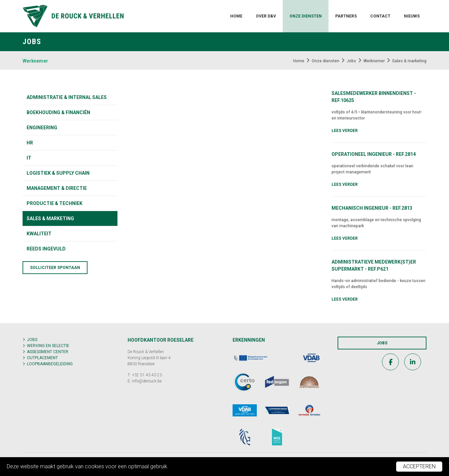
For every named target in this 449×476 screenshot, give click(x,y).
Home (236, 16)
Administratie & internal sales (67, 97)
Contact (380, 16)
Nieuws (412, 16)
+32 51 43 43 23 (147, 375)
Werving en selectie (48, 346)
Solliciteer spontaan (55, 268)
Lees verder (345, 131)
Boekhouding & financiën (58, 112)
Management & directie (57, 188)
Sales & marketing (50, 218)
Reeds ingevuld (46, 249)
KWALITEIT (39, 234)
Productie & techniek (55, 203)
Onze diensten (306, 16)
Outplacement (42, 358)
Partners (346, 16)
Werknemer (35, 61)
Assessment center (48, 352)
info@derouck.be (147, 381)
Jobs (32, 340)
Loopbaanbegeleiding (50, 364)
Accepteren (419, 466)
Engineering (42, 128)
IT (29, 158)
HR (30, 143)
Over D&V (266, 16)
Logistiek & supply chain (58, 173)
